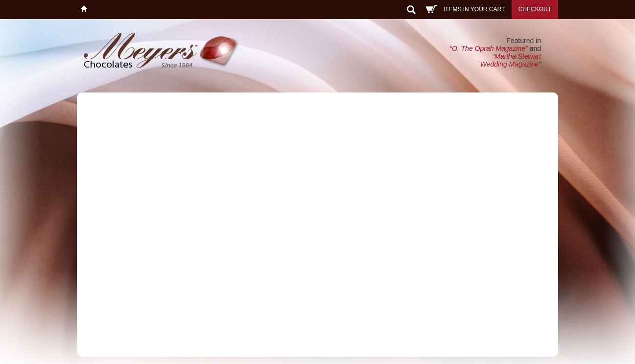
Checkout (535, 9)
